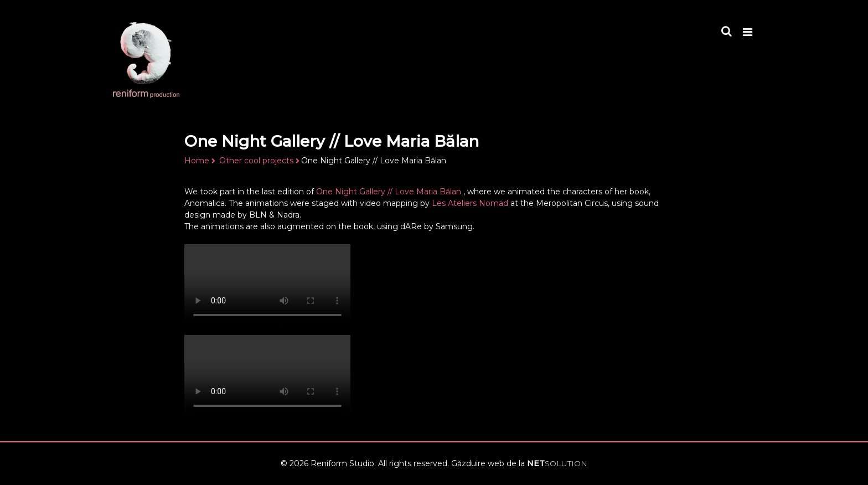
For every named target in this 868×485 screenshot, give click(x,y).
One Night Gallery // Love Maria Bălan (390, 192)
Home (197, 161)
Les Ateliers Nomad (470, 203)
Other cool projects (256, 161)
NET (557, 463)
